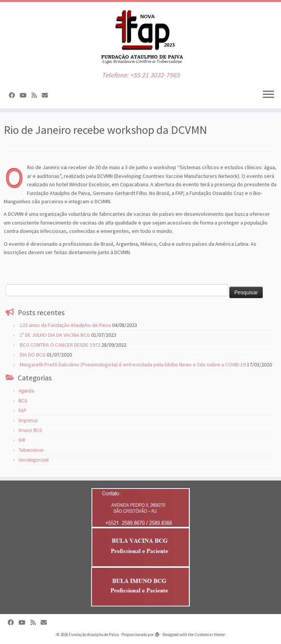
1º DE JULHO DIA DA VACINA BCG (55, 335)
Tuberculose (31, 450)
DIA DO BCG (33, 355)
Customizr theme (210, 635)
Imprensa (28, 420)
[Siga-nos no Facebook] (14, 95)
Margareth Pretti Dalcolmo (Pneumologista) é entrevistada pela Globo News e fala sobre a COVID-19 (133, 364)
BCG (23, 401)
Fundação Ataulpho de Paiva (94, 635)
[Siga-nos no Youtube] (26, 95)
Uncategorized (34, 460)
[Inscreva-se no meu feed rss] (37, 95)
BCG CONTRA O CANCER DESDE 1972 (60, 345)
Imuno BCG (30, 430)
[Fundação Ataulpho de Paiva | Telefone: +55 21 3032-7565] (140, 37)
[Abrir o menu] (268, 95)
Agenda (26, 391)
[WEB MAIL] (47, 95)
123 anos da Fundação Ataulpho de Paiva (65, 325)
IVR (22, 440)
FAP (23, 411)
